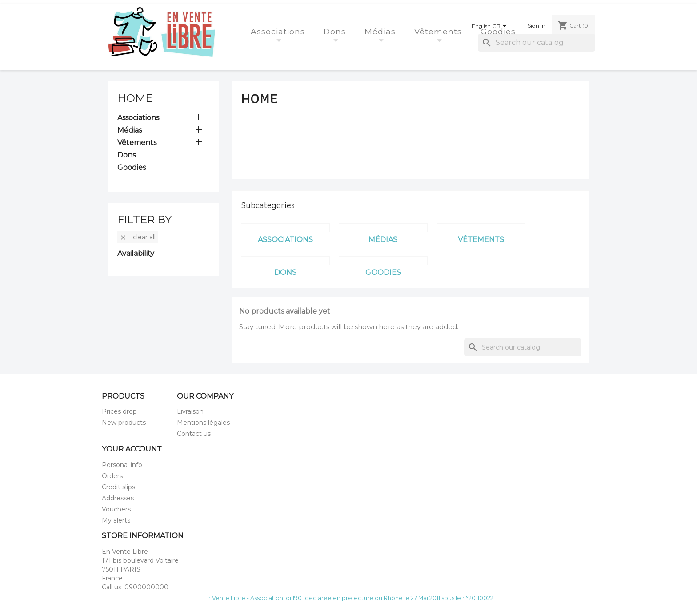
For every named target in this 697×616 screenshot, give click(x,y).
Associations (279, 31)
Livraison (190, 411)
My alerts (116, 520)
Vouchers (116, 509)
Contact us (194, 434)
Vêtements (439, 31)
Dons (336, 31)
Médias (381, 31)
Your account (132, 449)
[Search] (537, 43)
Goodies (499, 31)
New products (124, 423)
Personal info (122, 465)
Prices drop (119, 411)
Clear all (138, 237)
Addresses (118, 498)
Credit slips (118, 487)
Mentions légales (203, 423)
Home (135, 98)
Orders (112, 476)
